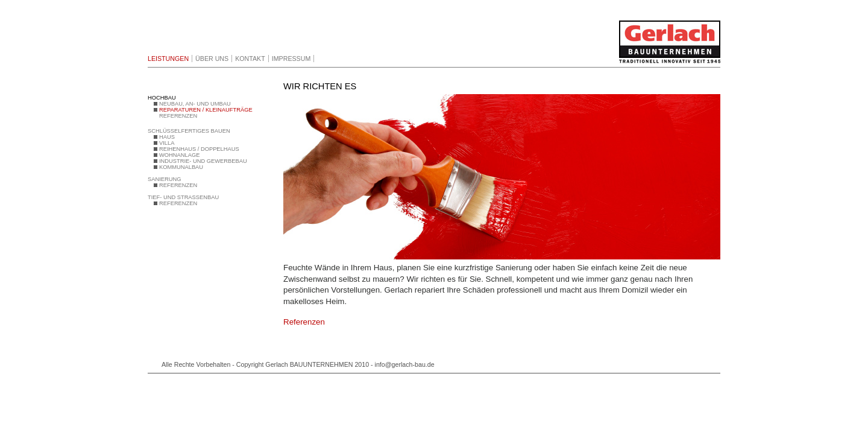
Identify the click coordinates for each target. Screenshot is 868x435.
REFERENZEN (178, 116)
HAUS (167, 137)
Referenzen (304, 322)
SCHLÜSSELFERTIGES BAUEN (189, 131)
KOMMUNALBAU (181, 167)
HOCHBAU (162, 98)
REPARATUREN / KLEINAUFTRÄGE (206, 110)
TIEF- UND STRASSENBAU (183, 197)
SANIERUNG (164, 179)
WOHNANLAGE (179, 155)
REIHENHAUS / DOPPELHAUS (199, 149)
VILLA (167, 143)
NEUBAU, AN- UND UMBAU (195, 104)
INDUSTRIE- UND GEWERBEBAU (203, 161)
